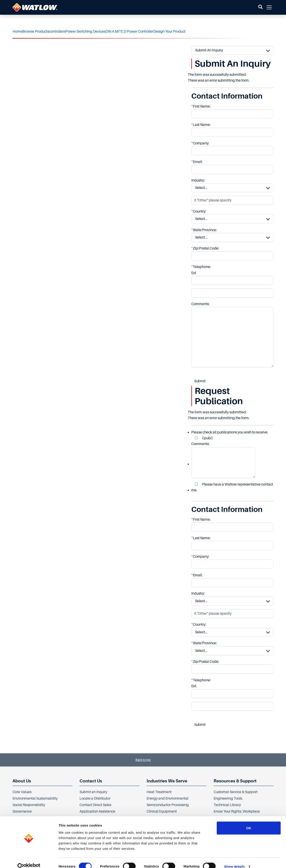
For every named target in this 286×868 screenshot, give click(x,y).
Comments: (223, 460)
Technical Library (227, 805)
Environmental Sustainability (35, 798)
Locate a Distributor (95, 798)
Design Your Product (169, 32)
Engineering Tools (228, 798)
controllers (57, 32)
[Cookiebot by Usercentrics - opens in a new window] (29, 859)
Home (17, 32)
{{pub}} (204, 438)
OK (249, 820)
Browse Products (36, 32)
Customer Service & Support (236, 792)
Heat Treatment (159, 792)
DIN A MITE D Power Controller (129, 32)
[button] (260, 7)
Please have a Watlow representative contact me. (232, 487)
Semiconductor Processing (168, 805)
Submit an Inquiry (93, 792)
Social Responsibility (29, 805)
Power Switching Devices (85, 32)
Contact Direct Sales (95, 805)
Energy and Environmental (167, 798)
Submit (200, 381)
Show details (234, 859)
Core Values (22, 792)
